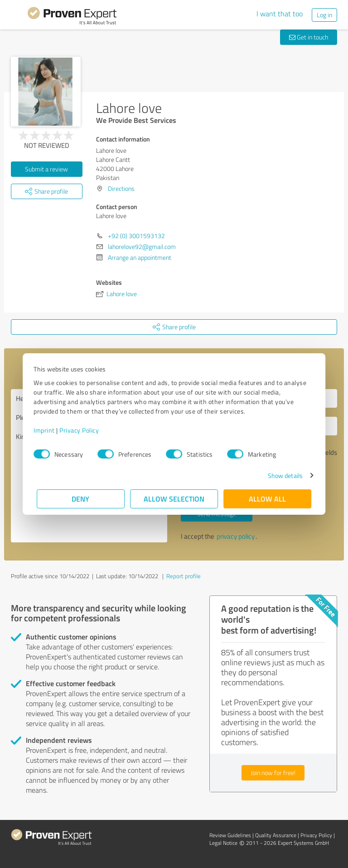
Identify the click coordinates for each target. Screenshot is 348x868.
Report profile (184, 576)
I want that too (280, 14)
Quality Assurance (276, 835)
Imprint (47, 430)
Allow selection (174, 499)
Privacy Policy (82, 430)
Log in (324, 15)
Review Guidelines (230, 835)
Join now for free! (273, 773)
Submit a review (46, 169)
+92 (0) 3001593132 (136, 236)
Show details (282, 475)
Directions (121, 188)
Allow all (267, 499)
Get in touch (309, 37)
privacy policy (236, 536)
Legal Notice (223, 843)
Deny (81, 499)
